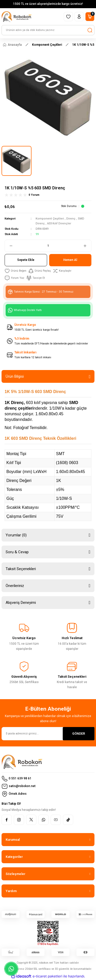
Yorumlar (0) (16, 535)
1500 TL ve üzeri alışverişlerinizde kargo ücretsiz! (48, 4)
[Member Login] (79, 17)
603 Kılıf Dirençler (59, 223)
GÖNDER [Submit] (79, 734)
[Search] (48, 30)
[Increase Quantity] (87, 246)
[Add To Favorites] (15, 271)
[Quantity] (48, 246)
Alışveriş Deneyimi (21, 603)
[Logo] (17, 17)
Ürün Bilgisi (15, 376)
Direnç (71, 219)
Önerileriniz (15, 586)
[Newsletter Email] (48, 734)
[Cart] (90, 17)
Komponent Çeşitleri (50, 219)
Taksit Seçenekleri (21, 569)
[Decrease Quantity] (9, 246)
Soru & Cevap (17, 552)
